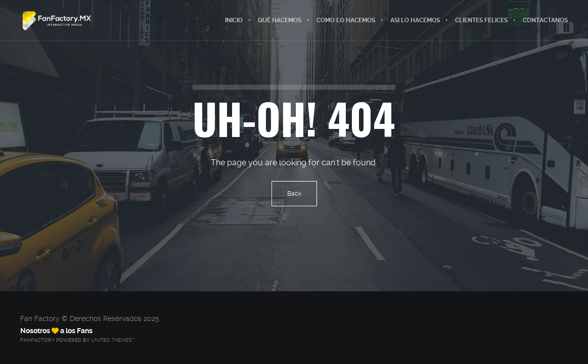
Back (294, 194)
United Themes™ (113, 340)
